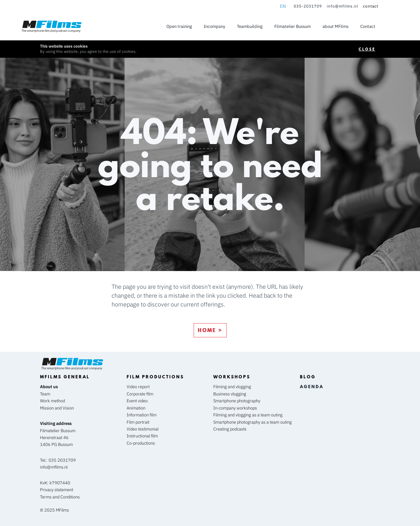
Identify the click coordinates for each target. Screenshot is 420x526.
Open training (179, 26)
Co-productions (141, 443)
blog (308, 377)
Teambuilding (250, 26)
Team (45, 394)
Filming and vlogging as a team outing (248, 415)
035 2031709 (62, 460)
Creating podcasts (230, 429)
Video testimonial (143, 429)
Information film (142, 415)
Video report (138, 387)
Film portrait (138, 422)
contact (371, 6)
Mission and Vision (57, 408)
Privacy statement (57, 490)
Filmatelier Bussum (293, 26)
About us (49, 387)
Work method (52, 401)
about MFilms (336, 26)
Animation (136, 408)
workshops (232, 377)
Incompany (214, 26)
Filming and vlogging (232, 387)
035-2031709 (308, 6)
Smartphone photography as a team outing (252, 422)
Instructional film (142, 436)
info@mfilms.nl (342, 6)
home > (210, 330)
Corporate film (140, 394)
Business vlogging (230, 394)
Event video (137, 401)
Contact (368, 26)
